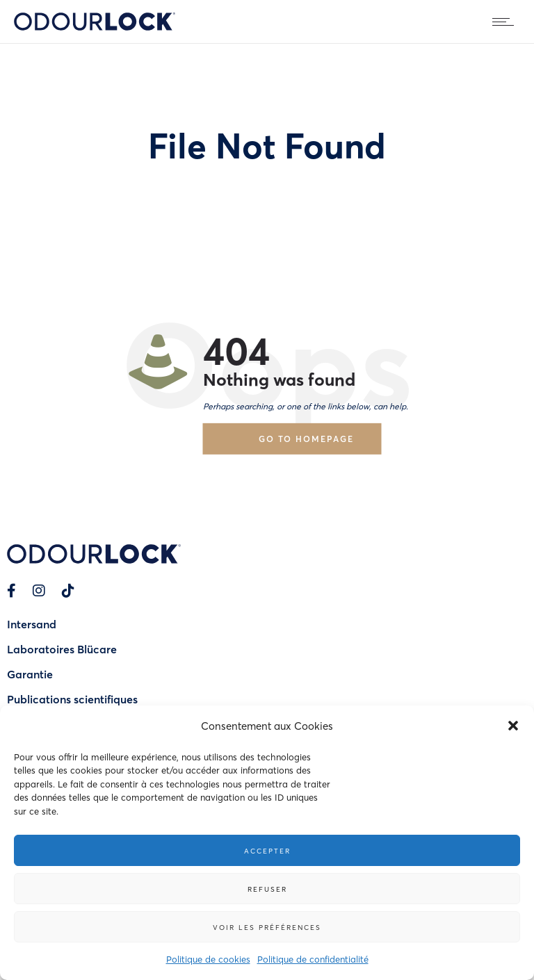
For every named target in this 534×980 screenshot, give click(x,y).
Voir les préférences (267, 927)
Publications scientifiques (72, 699)
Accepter (267, 851)
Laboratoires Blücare (62, 649)
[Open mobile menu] (506, 22)
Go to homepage (306, 438)
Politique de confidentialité (313, 959)
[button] (513, 726)
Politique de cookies (208, 959)
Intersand (32, 624)
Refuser (267, 889)
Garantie (30, 674)
